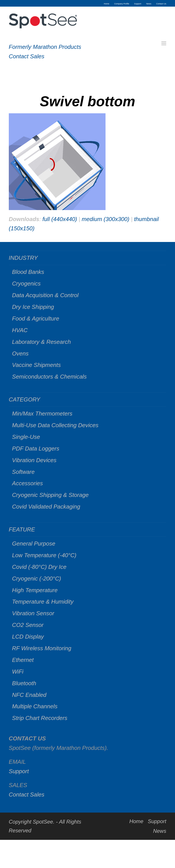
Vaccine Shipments (36, 365)
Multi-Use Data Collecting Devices (55, 425)
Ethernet (23, 660)
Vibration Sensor (33, 613)
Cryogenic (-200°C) (37, 579)
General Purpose (34, 544)
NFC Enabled (29, 695)
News (160, 831)
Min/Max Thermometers (42, 414)
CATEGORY (25, 399)
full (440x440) (60, 219)
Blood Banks (28, 272)
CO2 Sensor (28, 625)
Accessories (27, 483)
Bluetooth (24, 683)
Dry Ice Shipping (33, 307)
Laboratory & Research (41, 342)
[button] (164, 43)
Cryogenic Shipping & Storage (50, 495)
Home (136, 821)
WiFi (18, 672)
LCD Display (28, 637)
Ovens (20, 353)
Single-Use (26, 437)
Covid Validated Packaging (46, 507)
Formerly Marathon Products (45, 47)
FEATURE (22, 529)
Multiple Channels (35, 706)
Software (23, 472)
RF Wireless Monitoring (42, 648)
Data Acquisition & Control (45, 295)
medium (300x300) (106, 219)
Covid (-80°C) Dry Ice (39, 567)
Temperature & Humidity (43, 602)
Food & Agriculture (36, 319)
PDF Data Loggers (36, 449)
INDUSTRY (23, 258)
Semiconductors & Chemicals (49, 377)
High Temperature (35, 590)
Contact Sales (27, 56)
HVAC (20, 330)
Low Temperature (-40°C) (44, 555)
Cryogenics (26, 284)
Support (19, 771)
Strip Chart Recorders (40, 718)
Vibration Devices (34, 460)
